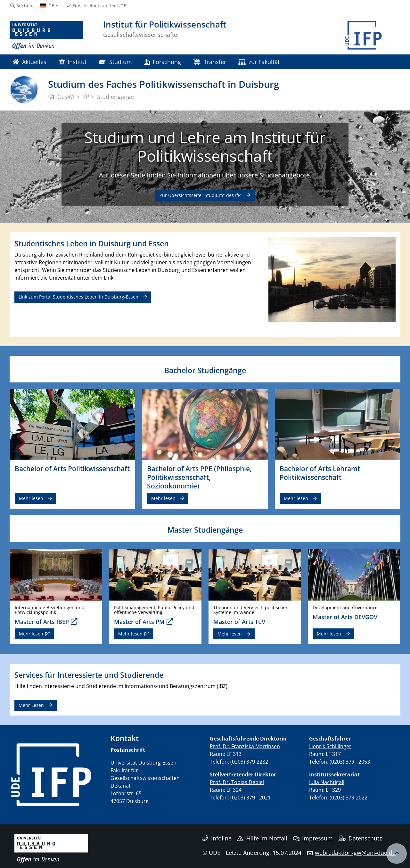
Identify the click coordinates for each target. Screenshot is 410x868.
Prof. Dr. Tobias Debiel (237, 782)
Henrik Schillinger (330, 746)
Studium (115, 62)
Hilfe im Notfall (262, 838)
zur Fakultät (259, 62)
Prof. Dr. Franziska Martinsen (245, 746)
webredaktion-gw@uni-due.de (355, 853)
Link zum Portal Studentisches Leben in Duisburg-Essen (78, 297)
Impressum (313, 838)
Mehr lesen (31, 498)
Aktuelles (29, 62)
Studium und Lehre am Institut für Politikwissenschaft (205, 147)
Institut (73, 62)
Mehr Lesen (31, 705)
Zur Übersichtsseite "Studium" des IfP (201, 195)
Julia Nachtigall (327, 782)
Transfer (209, 62)
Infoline (217, 838)
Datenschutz (360, 838)
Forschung (163, 62)
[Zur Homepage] (46, 35)
